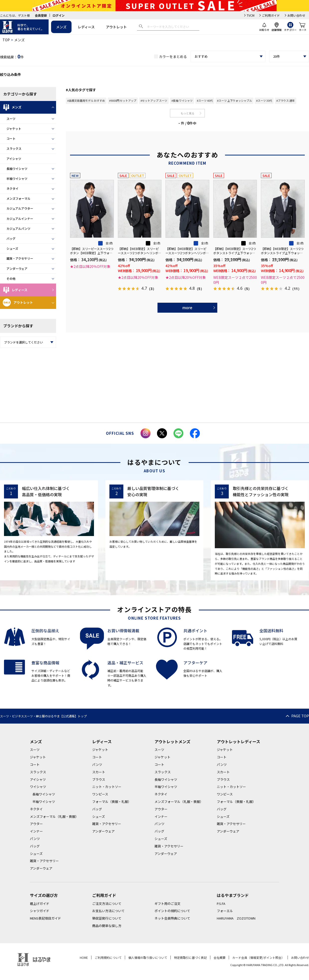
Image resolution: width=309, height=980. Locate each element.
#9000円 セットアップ (123, 100)
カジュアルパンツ (18, 228)
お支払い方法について (108, 911)
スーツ (11, 119)
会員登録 (41, 15)
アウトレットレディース (238, 741)
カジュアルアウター (20, 208)
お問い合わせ (296, 15)
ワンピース (100, 794)
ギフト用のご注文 (167, 904)
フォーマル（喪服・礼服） (112, 802)
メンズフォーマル (18, 198)
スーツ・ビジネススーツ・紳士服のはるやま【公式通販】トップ (43, 716)
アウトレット (116, 27)
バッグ (11, 238)
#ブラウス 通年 (286, 100)
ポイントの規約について (172, 911)
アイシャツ (14, 159)
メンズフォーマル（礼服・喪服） (54, 816)
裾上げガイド (40, 904)
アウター (36, 824)
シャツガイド (40, 911)
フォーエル (225, 911)
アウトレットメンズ (172, 741)
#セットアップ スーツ (154, 100)
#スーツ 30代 (264, 100)
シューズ (12, 248)
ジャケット (14, 128)
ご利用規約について (108, 957)
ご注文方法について (107, 904)
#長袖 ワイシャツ (182, 100)
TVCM (251, 15)
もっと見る (188, 113)
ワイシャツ (38, 787)
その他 (11, 278)
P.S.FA (221, 904)
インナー (36, 831)
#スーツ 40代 (205, 100)
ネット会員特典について (172, 918)
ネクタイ (12, 188)
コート (11, 138)
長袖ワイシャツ (17, 169)
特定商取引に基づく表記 (190, 957)
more (187, 307)
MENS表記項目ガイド (45, 918)
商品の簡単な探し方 (107, 926)
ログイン (59, 15)
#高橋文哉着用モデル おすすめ (86, 100)
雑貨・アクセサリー (20, 258)
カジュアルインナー (20, 219)
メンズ (61, 27)
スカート (99, 772)
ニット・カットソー (107, 787)
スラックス (14, 148)
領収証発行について (107, 918)
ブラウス (99, 779)
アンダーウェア (17, 269)
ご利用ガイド (271, 15)
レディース (86, 27)
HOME (84, 957)
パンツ (35, 839)
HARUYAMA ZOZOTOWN (236, 918)
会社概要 (220, 957)
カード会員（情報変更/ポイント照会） (258, 957)
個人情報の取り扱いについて (148, 957)
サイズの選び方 (44, 895)
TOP (6, 40)
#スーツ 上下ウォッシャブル (234, 100)
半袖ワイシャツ (17, 178)
